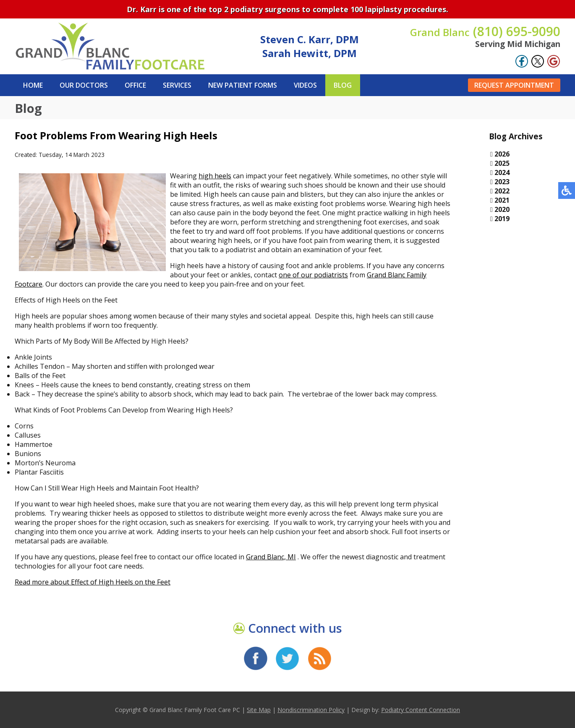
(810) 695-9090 (485, 31)
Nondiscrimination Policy (311, 710)
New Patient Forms (243, 85)
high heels (215, 176)
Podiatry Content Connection (421, 710)
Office (135, 85)
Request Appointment (514, 85)
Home (33, 85)
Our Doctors (84, 85)
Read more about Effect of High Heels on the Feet (93, 582)
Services (177, 85)
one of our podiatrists (313, 275)
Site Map (259, 710)
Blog (343, 85)
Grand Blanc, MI (271, 557)
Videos (305, 85)
